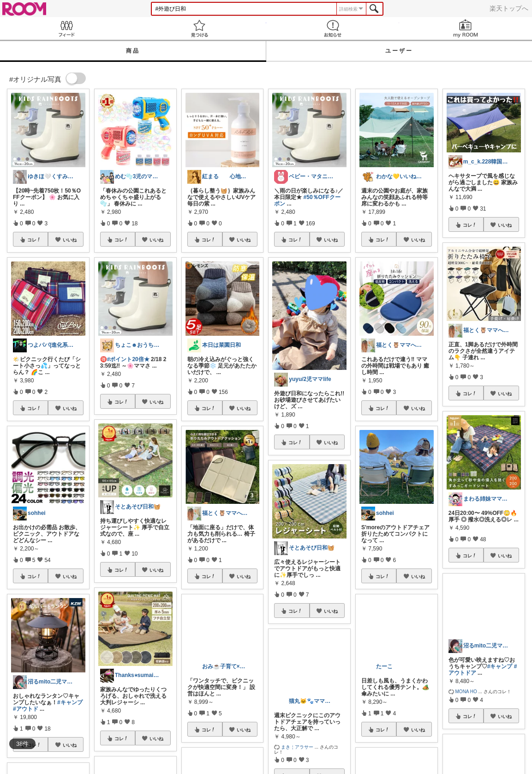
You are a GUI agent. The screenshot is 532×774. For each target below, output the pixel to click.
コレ (34, 240)
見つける (199, 28)
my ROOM (466, 28)
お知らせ (333, 28)
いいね (70, 240)
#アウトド (26, 709)
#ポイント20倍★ (128, 359)
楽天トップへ (509, 8)
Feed (66, 28)
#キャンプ (70, 702)
